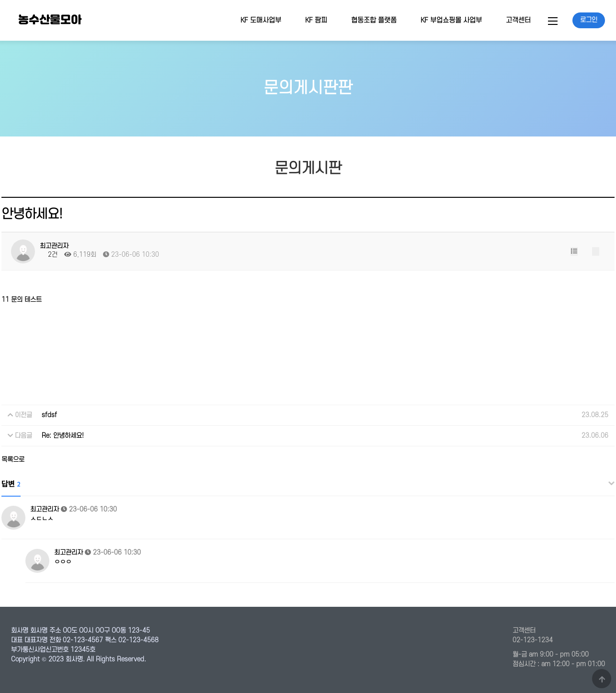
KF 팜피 (316, 20)
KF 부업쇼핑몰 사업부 (451, 20)
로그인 (589, 20)
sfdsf (49, 415)
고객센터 (518, 20)
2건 (49, 255)
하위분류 (286, 20)
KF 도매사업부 (261, 20)
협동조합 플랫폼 (374, 20)
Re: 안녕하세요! (63, 436)
